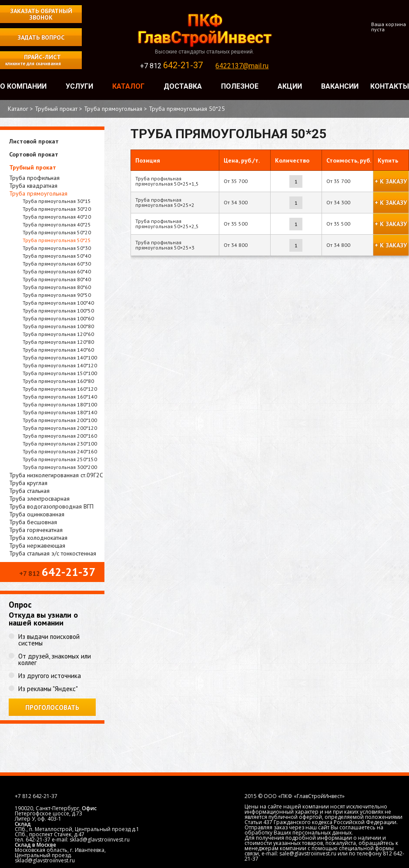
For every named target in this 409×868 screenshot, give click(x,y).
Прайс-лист (30, 60)
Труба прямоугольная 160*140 (60, 397)
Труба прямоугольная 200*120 (60, 428)
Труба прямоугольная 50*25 (57, 240)
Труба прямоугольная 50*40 (57, 256)
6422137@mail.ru (242, 66)
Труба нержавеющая (37, 545)
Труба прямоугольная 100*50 (58, 311)
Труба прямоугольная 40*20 (57, 217)
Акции (290, 86)
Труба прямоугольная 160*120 (60, 389)
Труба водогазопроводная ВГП (51, 506)
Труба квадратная (33, 186)
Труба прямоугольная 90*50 (57, 295)
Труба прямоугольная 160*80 (58, 381)
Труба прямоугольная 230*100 (60, 444)
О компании (23, 86)
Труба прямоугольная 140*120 (60, 365)
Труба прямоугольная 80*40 (57, 279)
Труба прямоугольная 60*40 (57, 271)
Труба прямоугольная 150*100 (60, 373)
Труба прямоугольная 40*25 (57, 224)
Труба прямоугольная (38, 193)
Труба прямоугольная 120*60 (58, 334)
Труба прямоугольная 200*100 (60, 420)
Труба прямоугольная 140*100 (60, 358)
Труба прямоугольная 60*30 (57, 264)
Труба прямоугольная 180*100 (60, 404)
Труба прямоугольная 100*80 (58, 326)
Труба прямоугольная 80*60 (57, 287)
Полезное (240, 86)
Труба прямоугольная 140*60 (58, 350)
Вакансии (340, 86)
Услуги (79, 86)
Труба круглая (28, 483)
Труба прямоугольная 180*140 (60, 412)
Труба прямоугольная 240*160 (60, 451)
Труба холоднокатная (38, 538)
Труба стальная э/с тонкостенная (53, 553)
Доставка (183, 86)
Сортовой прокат (34, 154)
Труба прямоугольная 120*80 (58, 342)
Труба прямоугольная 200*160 (60, 436)
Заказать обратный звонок (41, 14)
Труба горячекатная (36, 530)
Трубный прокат (33, 167)
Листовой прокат (34, 141)
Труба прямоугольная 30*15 (57, 201)
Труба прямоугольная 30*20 (57, 209)
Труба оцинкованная (37, 514)
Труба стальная (29, 491)
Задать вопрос (41, 37)
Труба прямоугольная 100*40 (58, 303)
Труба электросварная (39, 499)
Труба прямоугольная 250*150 (60, 459)
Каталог (128, 86)
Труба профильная (34, 178)
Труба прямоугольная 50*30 (57, 248)
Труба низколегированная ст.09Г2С (56, 475)
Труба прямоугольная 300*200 (60, 467)
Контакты (390, 86)
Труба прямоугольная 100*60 (58, 318)
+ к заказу (391, 181)
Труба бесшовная (33, 522)
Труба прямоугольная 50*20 (57, 232)
